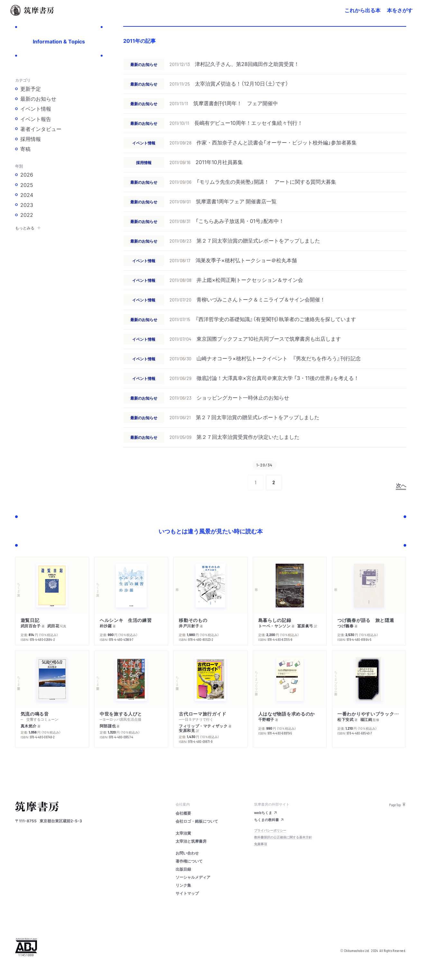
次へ (401, 485)
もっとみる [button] (28, 228)
